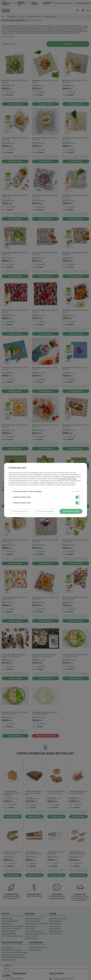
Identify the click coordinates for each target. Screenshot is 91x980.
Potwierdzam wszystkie (71, 511)
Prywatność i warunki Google (67, 479)
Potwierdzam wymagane (45, 511)
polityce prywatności (69, 477)
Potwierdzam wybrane (20, 511)
